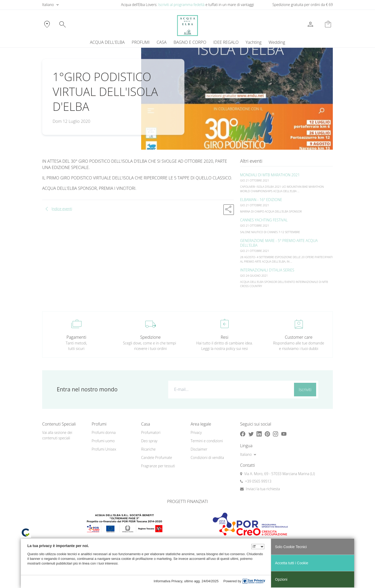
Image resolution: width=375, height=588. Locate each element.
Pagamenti (76, 337)
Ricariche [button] (148, 449)
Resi (225, 337)
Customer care (299, 337)
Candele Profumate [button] (157, 457)
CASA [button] (161, 42)
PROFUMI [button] (141, 42)
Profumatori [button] (151, 432)
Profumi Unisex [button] (104, 449)
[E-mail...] (230, 389)
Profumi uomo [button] (103, 441)
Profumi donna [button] (104, 432)
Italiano (48, 5)
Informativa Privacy (168, 581)
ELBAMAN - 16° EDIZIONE (261, 200)
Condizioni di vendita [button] (207, 457)
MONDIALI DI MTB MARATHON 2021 (270, 175)
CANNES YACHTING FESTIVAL (264, 220)
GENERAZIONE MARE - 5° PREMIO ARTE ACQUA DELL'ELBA (279, 243)
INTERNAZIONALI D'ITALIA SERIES (267, 270)
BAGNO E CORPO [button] (190, 42)
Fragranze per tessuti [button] (158, 466)
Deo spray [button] (149, 441)
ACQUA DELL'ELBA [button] (107, 42)
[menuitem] (254, 42)
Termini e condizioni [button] (207, 441)
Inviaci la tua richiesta (263, 489)
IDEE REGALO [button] (226, 42)
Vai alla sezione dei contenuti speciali (57, 435)
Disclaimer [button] (199, 449)
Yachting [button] (254, 42)
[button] (229, 210)
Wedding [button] (277, 42)
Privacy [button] (196, 432)
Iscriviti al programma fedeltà (181, 5)
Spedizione (150, 337)
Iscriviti (305, 390)
